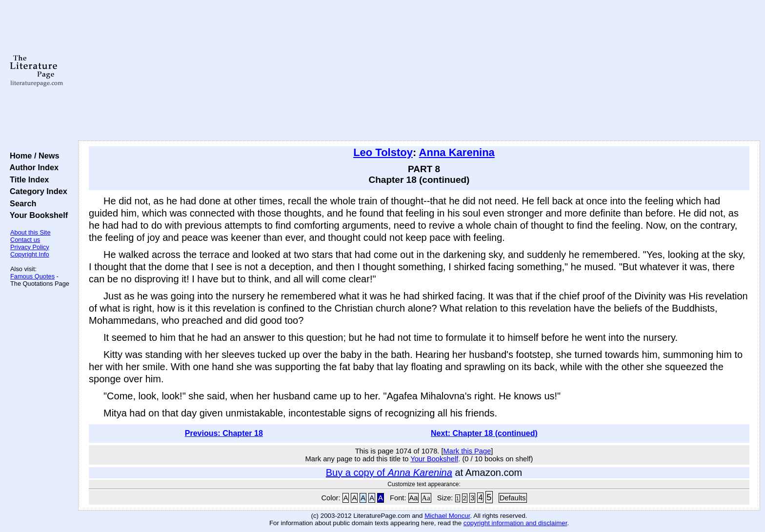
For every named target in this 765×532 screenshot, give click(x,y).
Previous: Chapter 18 (224, 433)
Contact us (25, 240)
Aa (414, 498)
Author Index (32, 167)
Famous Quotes (32, 276)
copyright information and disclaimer (515, 523)
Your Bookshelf (37, 215)
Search (21, 203)
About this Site (30, 232)
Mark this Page (467, 451)
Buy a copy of (389, 473)
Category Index (36, 191)
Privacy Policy (30, 247)
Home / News (32, 156)
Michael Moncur (447, 516)
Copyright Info (30, 254)
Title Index (27, 179)
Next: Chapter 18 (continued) (484, 433)
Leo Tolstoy (383, 152)
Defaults (513, 498)
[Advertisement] (419, 71)
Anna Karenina (457, 152)
